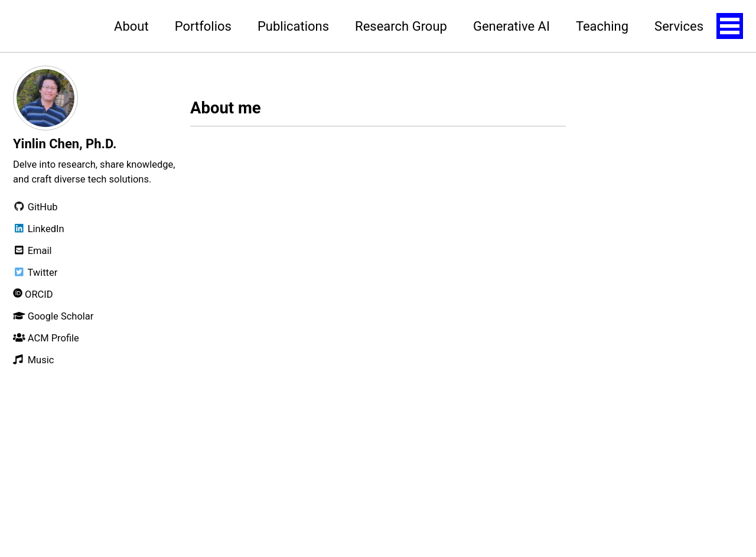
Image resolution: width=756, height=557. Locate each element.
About (131, 26)
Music (33, 360)
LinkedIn (39, 229)
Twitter (35, 273)
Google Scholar (53, 316)
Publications (293, 26)
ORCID (33, 294)
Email (32, 251)
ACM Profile (46, 338)
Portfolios (203, 26)
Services (679, 26)
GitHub (35, 207)
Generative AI (511, 26)
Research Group (401, 26)
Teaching (602, 26)
